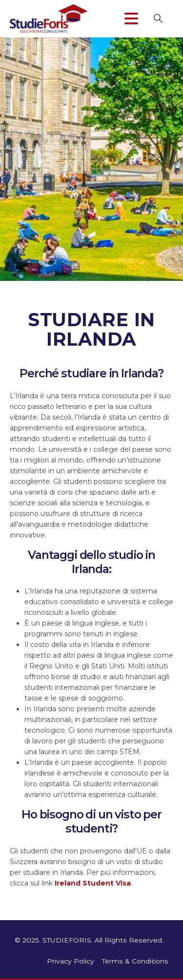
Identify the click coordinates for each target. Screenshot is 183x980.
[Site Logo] (49, 18)
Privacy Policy (71, 961)
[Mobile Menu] (135, 18)
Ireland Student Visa (93, 883)
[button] (163, 18)
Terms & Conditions (135, 961)
